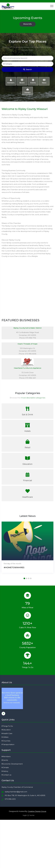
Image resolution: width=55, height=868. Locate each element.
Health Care (7, 733)
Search (27, 69)
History (5, 771)
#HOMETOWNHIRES (14, 568)
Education (6, 730)
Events (5, 760)
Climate (5, 767)
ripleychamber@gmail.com (16, 792)
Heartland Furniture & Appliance (28, 368)
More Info (27, 24)
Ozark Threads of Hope (27, 344)
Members (6, 756)
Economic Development (12, 764)
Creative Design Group (37, 811)
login (25, 815)
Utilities (5, 737)
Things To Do (7, 726)
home (32, 815)
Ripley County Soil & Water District (27, 328)
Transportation (8, 744)
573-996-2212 (10, 799)
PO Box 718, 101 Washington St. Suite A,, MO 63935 (25, 795)
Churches (6, 741)
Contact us (6, 775)
